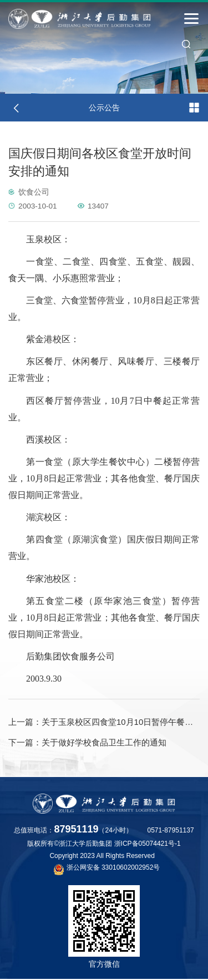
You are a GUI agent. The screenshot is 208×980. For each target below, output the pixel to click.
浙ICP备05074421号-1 (148, 845)
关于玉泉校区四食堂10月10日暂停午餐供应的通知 (104, 722)
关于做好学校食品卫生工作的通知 (87, 743)
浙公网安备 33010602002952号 (107, 870)
